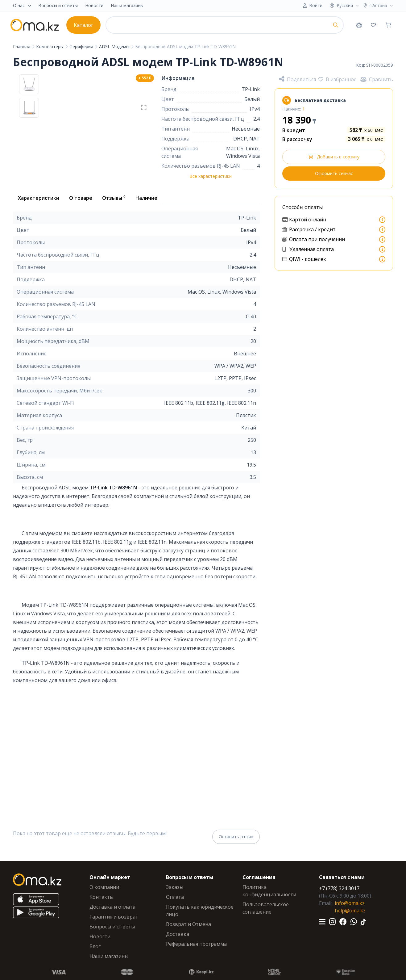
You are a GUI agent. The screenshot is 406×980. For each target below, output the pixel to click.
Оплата (175, 897)
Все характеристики (211, 176)
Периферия (82, 46)
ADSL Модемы (115, 46)
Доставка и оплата (112, 907)
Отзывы (114, 198)
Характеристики (39, 198)
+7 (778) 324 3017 (339, 888)
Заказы (175, 887)
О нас (23, 5)
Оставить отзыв (236, 837)
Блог (95, 946)
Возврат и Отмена (188, 924)
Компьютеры (50, 46)
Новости (94, 5)
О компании (104, 887)
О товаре (81, 198)
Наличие (146, 198)
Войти (316, 5)
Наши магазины (127, 5)
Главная (22, 46)
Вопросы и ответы (58, 5)
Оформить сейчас (334, 173)
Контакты (101, 897)
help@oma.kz (350, 911)
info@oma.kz (350, 903)
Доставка (178, 934)
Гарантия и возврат (114, 917)
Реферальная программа (196, 944)
